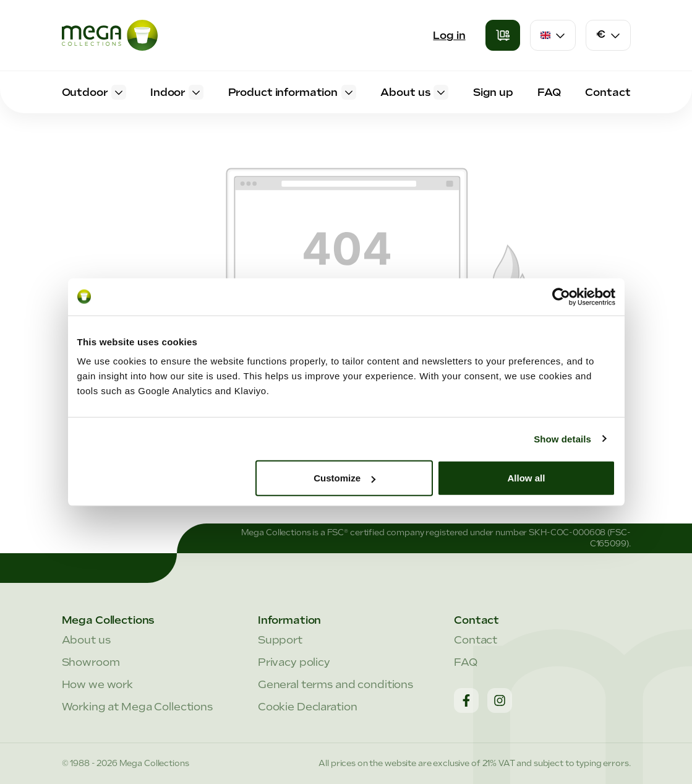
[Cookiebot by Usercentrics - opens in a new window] (561, 296)
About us (86, 640)
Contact (476, 640)
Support (280, 640)
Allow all (527, 478)
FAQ (466, 662)
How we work (98, 684)
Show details (562, 438)
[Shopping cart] (503, 35)
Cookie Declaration (308, 707)
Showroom (91, 662)
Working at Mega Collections (137, 707)
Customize (344, 478)
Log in (449, 35)
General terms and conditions (335, 684)
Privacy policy (294, 662)
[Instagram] (500, 700)
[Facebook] (466, 700)
